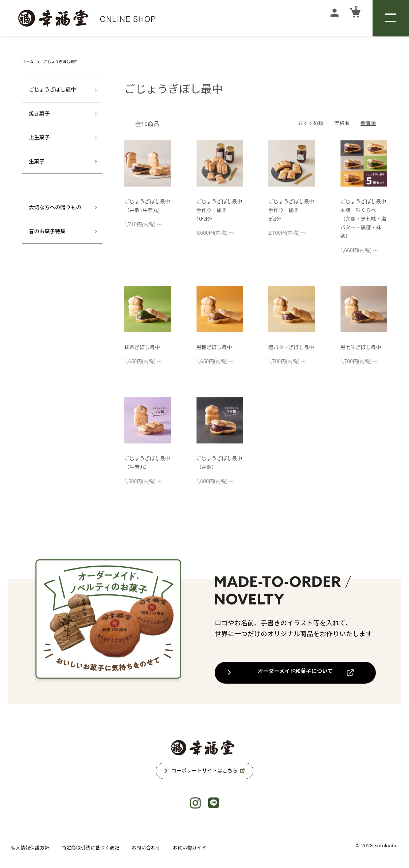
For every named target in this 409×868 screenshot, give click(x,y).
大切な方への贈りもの (55, 212)
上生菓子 (38, 140)
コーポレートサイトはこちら (204, 771)
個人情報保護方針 (34, 847)
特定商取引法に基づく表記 (104, 847)
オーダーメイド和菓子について (295, 672)
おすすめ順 (311, 123)
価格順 (342, 123)
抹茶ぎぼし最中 (142, 347)
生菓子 (35, 165)
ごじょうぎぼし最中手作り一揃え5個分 (291, 210)
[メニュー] (391, 18)
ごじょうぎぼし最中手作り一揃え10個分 (219, 210)
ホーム (29, 62)
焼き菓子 (38, 116)
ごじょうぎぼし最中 (65, 62)
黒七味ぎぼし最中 (361, 347)
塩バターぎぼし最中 (291, 347)
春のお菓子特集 (46, 237)
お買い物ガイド (217, 847)
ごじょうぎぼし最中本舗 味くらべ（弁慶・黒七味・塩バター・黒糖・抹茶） (363, 219)
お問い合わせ (168, 847)
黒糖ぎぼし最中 (214, 347)
